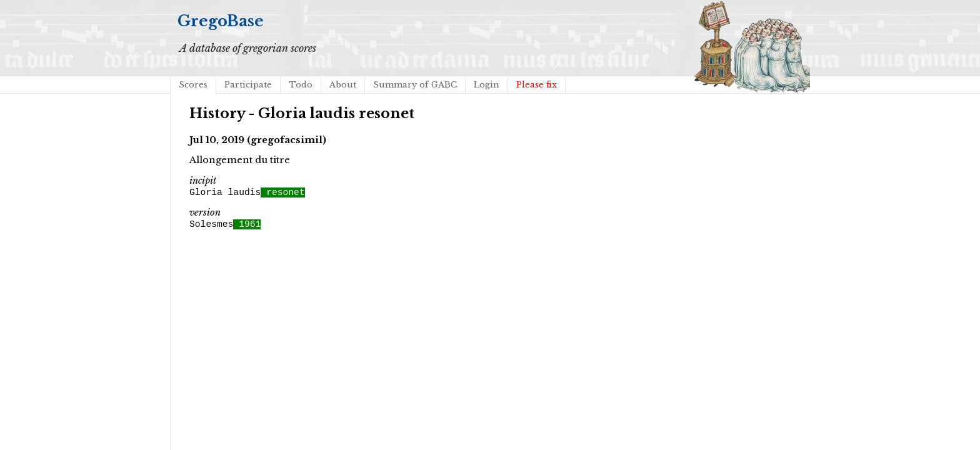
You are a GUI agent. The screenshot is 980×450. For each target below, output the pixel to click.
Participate (248, 85)
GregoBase (221, 21)
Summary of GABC (415, 85)
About (343, 85)
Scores (193, 85)
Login (487, 85)
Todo (301, 85)
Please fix (537, 85)
